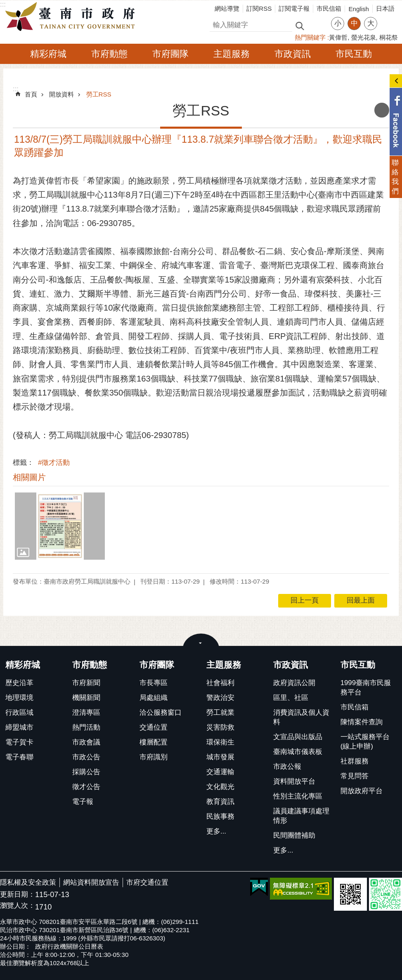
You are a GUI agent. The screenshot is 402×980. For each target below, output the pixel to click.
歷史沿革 (19, 683)
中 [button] (354, 23)
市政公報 (287, 767)
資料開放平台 (294, 781)
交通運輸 (220, 772)
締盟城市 (19, 727)
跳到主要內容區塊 (4, 4)
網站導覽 (227, 8)
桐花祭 (389, 37)
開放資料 (61, 94)
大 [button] (371, 23)
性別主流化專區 (298, 796)
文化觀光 (220, 787)
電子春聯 (19, 757)
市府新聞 (86, 683)
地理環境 (19, 698)
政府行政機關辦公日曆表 (69, 946)
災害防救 (220, 727)
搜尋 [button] (300, 25)
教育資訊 (220, 802)
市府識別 (154, 757)
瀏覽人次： (18, 906)
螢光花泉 (364, 37)
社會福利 (220, 683)
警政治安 (220, 698)
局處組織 (154, 698)
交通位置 (154, 727)
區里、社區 (291, 698)
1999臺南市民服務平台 (366, 688)
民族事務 (220, 816)
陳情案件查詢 (362, 722)
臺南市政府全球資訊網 (72, 17)
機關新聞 (86, 698)
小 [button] (338, 23)
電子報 (83, 802)
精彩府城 (48, 54)
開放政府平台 (362, 791)
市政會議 (86, 742)
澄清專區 (86, 713)
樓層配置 (154, 742)
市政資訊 (293, 54)
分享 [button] (388, 18)
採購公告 (86, 772)
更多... (216, 831)
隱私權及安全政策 (28, 882)
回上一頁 (305, 600)
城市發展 (220, 757)
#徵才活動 (54, 463)
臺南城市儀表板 (298, 752)
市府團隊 (170, 54)
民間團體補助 (294, 835)
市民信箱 (329, 8)
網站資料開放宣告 (91, 882)
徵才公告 (86, 787)
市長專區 (154, 683)
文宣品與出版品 (298, 737)
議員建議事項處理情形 (301, 816)
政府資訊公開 (294, 683)
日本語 (385, 8)
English (359, 9)
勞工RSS (99, 94)
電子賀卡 (19, 742)
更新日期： (18, 894)
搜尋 (217, 24)
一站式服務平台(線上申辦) (365, 742)
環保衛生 (220, 742)
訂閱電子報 (294, 8)
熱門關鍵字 (310, 37)
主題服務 (232, 54)
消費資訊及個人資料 (301, 717)
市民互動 (354, 54)
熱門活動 (86, 727)
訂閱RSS (259, 8)
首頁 (31, 94)
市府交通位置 (147, 882)
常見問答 (355, 776)
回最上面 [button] (361, 600)
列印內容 (382, 110)
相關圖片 (29, 477)
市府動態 (109, 54)
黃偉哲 (338, 37)
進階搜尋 (317, 25)
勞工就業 (220, 713)
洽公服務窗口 (161, 713)
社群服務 (355, 761)
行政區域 (19, 713)
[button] (60, 526)
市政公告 (86, 757)
